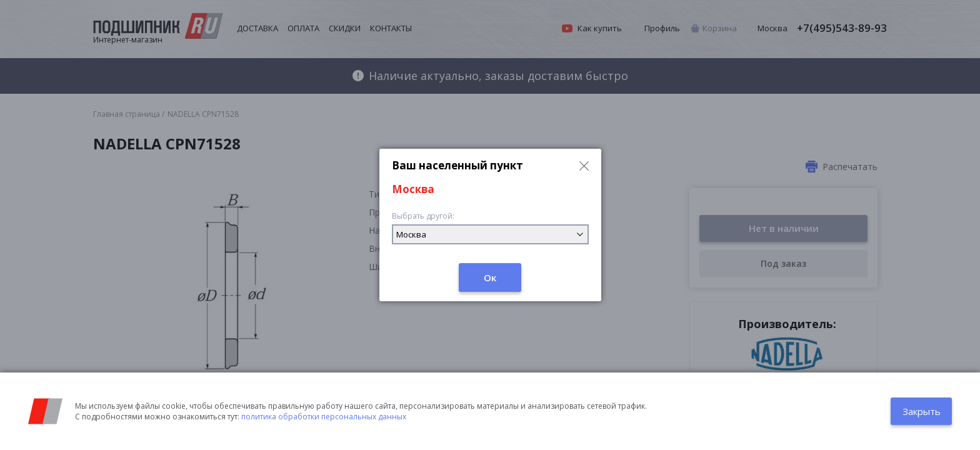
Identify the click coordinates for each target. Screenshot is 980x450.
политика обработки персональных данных (324, 417)
